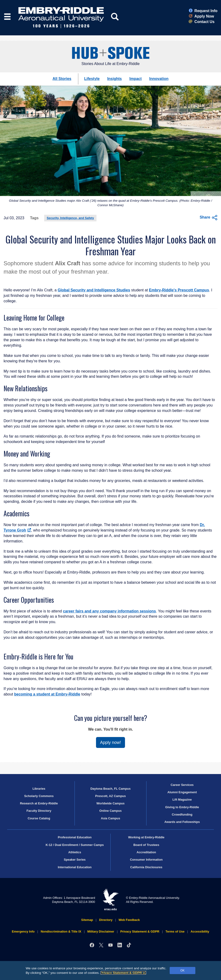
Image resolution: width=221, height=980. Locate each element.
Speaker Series (75, 860)
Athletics (75, 852)
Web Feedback (129, 920)
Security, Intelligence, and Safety (70, 218)
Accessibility (200, 931)
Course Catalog (39, 818)
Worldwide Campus (111, 803)
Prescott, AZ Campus (111, 796)
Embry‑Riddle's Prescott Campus (179, 290)
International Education (75, 867)
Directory (106, 920)
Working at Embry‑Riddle (146, 837)
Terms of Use (175, 931)
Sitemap (87, 920)
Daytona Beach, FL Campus (110, 789)
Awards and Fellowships (182, 822)
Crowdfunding (182, 814)
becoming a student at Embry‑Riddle (47, 694)
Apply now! (110, 742)
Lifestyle (92, 79)
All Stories (62, 79)
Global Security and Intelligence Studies (94, 290)
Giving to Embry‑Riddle (182, 807)
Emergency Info (23, 931)
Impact (135, 79)
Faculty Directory (39, 811)
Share (209, 218)
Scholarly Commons (39, 796)
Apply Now (201, 16)
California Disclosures (146, 867)
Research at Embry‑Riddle (39, 803)
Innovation (159, 79)
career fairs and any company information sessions (109, 611)
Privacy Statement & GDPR (123, 973)
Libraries (39, 789)
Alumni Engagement (182, 792)
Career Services (182, 785)
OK (182, 971)
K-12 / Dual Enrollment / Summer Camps (75, 845)
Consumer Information (146, 860)
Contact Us (202, 22)
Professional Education (75, 837)
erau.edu (110, 900)
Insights (114, 79)
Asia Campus (110, 818)
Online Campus (110, 811)
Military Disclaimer (101, 931)
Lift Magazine (182, 800)
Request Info (203, 11)
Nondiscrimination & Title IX (61, 931)
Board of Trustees (146, 845)
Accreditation (146, 852)
